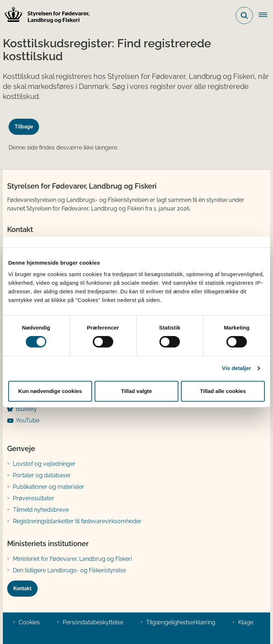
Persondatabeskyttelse (93, 622)
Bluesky (26, 409)
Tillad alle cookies (223, 391)
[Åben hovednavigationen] (266, 15)
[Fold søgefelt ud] (244, 15)
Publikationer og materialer (49, 487)
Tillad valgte (136, 391)
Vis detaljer (237, 368)
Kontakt (22, 588)
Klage (246, 622)
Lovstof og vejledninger (44, 464)
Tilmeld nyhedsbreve (41, 510)
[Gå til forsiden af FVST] (45, 16)
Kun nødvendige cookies (50, 391)
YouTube (28, 420)
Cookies (29, 622)
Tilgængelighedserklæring (181, 622)
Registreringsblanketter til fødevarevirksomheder (77, 521)
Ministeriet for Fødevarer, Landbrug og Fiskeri (72, 559)
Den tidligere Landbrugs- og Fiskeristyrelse (70, 570)
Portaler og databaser (42, 475)
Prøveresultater (33, 498)
